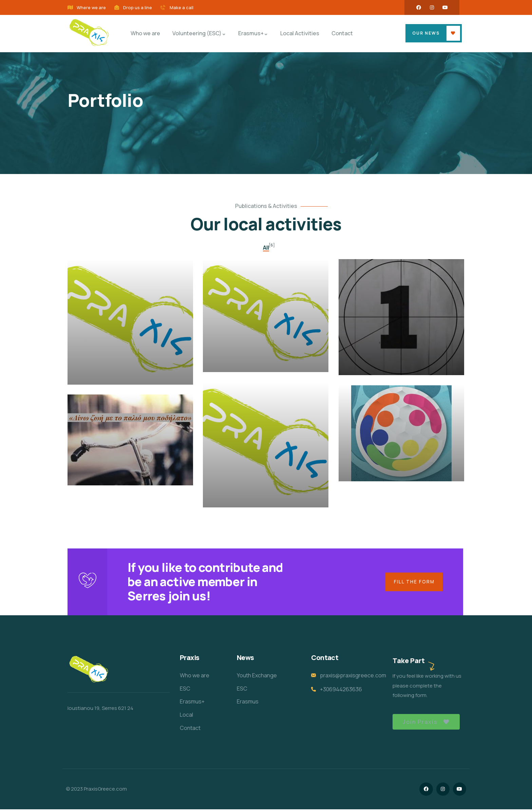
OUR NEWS (426, 33)
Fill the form (413, 583)
